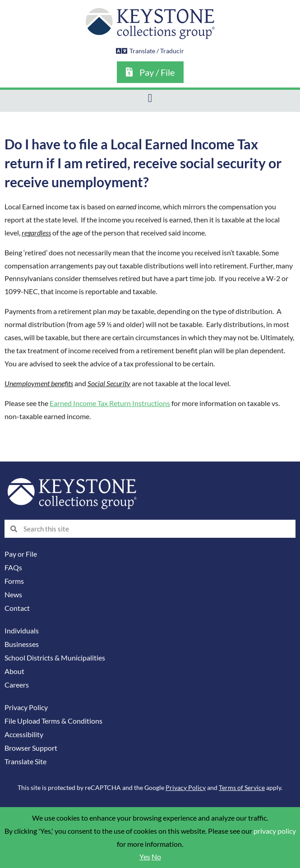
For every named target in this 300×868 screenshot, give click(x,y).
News (13, 595)
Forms (14, 581)
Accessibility (24, 734)
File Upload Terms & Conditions (53, 721)
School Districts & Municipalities (55, 658)
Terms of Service (242, 787)
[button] (150, 99)
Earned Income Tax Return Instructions (110, 403)
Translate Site (25, 762)
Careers (17, 685)
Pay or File (21, 554)
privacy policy (275, 831)
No (156, 857)
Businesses (22, 644)
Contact (17, 608)
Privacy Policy (26, 707)
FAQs (13, 568)
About (14, 671)
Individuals (22, 631)
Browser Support (31, 748)
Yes (145, 857)
